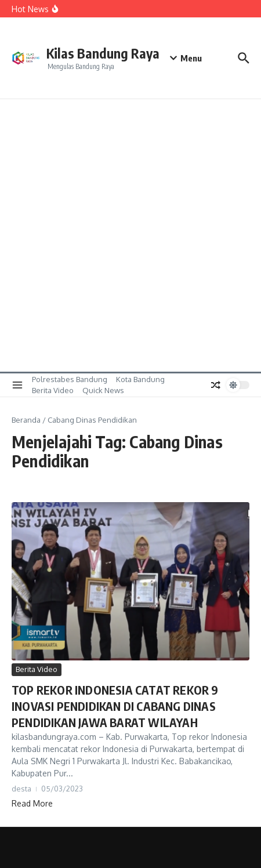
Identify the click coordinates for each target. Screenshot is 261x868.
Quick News (103, 390)
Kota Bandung (140, 379)
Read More (32, 803)
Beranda (26, 420)
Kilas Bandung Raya (103, 53)
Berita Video (53, 390)
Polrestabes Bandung (70, 379)
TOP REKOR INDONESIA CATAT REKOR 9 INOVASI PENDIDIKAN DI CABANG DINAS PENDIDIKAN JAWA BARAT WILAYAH (115, 706)
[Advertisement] (130, 235)
